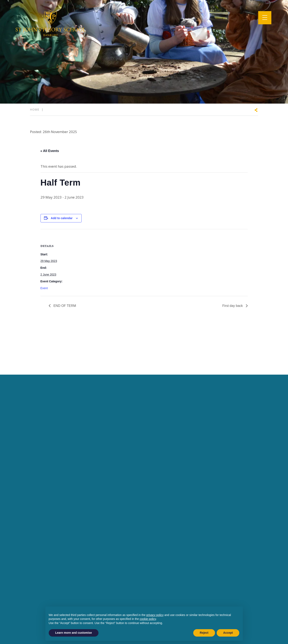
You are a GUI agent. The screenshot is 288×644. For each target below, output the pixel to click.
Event (44, 288)
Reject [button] (204, 633)
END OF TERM (64, 306)
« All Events (50, 151)
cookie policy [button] (148, 619)
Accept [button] (228, 633)
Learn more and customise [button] (74, 633)
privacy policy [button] (155, 615)
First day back (233, 306)
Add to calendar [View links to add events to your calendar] (62, 218)
